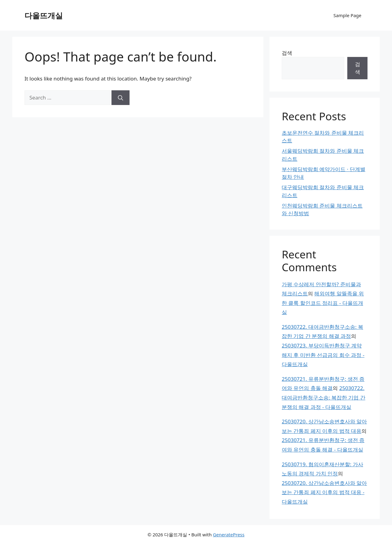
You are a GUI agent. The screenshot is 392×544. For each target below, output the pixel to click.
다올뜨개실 (44, 15)
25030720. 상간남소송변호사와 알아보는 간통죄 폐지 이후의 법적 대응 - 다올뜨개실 (324, 492)
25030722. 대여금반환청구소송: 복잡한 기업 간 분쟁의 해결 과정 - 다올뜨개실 (324, 397)
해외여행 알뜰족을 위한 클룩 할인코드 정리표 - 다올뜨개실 (323, 303)
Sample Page (347, 15)
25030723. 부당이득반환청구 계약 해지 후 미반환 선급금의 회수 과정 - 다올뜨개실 (323, 355)
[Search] (121, 98)
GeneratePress (229, 535)
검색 (287, 53)
